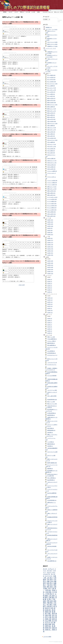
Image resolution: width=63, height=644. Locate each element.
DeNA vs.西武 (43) (51, 167)
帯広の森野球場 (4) (52, 345)
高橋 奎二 (48, 630)
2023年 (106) (50, 226)
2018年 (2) (50, 292)
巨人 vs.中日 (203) (51, 80)
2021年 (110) (50, 269)
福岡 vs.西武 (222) (51, 193)
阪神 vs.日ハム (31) (52, 111)
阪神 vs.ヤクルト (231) (52, 105)
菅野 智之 (48, 626)
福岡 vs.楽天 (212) (51, 195)
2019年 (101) (50, 235)
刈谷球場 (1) (50, 446)
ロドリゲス (49, 576)
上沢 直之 (50, 578)
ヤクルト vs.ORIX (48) (52, 181)
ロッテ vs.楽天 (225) (52, 204)
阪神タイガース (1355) (52, 44)
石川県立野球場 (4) (52, 413)
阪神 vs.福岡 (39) (51, 107)
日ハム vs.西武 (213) (52, 208)
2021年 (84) (50, 230)
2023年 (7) (50, 323)
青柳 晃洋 (48, 628)
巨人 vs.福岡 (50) (51, 86)
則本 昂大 (50, 583)
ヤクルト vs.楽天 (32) (52, 185)
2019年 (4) (50, 331)
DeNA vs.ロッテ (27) (52, 161)
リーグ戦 (33, 12)
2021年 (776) (50, 249)
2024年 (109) (50, 263)
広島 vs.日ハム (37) (52, 130)
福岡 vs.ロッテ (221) (52, 187)
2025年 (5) (50, 319)
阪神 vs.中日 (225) (51, 100)
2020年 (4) (50, 329)
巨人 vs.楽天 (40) (51, 96)
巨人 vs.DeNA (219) (52, 82)
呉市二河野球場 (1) (52, 478)
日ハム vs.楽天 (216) (52, 210)
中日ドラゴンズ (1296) (52, 42)
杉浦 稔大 (50, 606)
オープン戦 (28, 12)
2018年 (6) (50, 333)
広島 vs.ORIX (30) (51, 132)
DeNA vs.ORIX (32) (52, 165)
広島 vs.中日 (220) (51, 119)
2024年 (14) (50, 300)
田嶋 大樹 (48, 619)
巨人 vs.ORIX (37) (51, 92)
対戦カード (22, 12)
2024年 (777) (50, 243)
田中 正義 (48, 617)
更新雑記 (5, 12)
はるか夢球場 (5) (51, 351)
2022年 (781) (50, 247)
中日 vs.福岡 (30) (51, 142)
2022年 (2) (50, 286)
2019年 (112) (50, 271)
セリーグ (10, 12)
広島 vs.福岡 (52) (51, 126)
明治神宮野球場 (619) (52, 400)
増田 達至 (50, 587)
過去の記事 (22, 285)
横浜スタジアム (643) (52, 404)
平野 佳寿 (50, 601)
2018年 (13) (50, 313)
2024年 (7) (50, 321)
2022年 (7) (50, 325)
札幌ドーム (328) (51, 337)
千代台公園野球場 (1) (52, 339)
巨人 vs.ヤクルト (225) (52, 84)
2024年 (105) (50, 224)
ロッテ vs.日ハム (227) (52, 197)
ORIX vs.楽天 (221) (52, 214)
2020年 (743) (50, 251)
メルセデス (47, 574)
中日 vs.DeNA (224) (52, 138)
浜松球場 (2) (50, 433)
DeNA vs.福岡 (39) (51, 159)
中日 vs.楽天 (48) (51, 153)
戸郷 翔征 (50, 603)
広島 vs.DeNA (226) (52, 121)
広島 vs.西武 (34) (51, 134)
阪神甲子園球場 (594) (52, 463)
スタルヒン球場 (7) (52, 341)
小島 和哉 (48, 592)
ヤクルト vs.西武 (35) (52, 183)
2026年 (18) (50, 238)
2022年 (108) (50, 267)
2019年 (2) (50, 290)
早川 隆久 (50, 605)
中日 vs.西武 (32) (51, 151)
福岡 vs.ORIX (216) (52, 191)
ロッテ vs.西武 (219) (52, 201)
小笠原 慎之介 (50, 594)
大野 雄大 (48, 590)
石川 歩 (47, 622)
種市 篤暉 (48, 624)
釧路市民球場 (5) (51, 343)
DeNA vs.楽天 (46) (51, 169)
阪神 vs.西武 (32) (51, 115)
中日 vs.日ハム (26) (52, 147)
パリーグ (16, 12)
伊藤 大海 (50, 581)
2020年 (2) (50, 308)
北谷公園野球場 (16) (52, 561)
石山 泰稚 (48, 621)
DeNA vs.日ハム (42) (52, 163)
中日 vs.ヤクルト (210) (52, 140)
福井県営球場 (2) (51, 415)
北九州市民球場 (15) (52, 500)
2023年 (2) (50, 284)
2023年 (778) (50, 245)
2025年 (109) (50, 261)
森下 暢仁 (48, 614)
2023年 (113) (50, 265)
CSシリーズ (51, 12)
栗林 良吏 (48, 612)
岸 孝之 (49, 599)
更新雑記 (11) (49, 27)
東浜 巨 (47, 608)
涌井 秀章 (48, 615)
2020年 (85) (50, 232)
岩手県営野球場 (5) (52, 353)
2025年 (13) (50, 298)
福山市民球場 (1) (51, 480)
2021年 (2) (50, 288)
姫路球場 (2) (50, 469)
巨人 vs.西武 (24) (51, 94)
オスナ (45, 569)
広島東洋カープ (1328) (52, 46)
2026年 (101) (50, 220)
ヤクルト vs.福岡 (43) (52, 171)
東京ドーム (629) (51, 402)
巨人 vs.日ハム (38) (52, 90)
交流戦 (38, 12)
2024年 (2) (50, 282)
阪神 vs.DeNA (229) (52, 103)
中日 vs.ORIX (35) (51, 149)
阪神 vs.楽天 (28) (51, 117)
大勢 (55, 587)
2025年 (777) (50, 240)
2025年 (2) (50, 280)
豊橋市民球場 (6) (51, 444)
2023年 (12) (50, 302)
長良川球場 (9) (51, 428)
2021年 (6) (50, 327)
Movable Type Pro (58, 642)
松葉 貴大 (48, 610)
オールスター (45, 12)
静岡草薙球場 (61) (51, 430)
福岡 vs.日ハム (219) (52, 189)
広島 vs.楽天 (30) (51, 136)
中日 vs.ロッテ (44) (52, 144)
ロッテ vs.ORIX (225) (52, 199)
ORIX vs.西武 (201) (52, 212)
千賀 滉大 (50, 585)
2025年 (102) (50, 222)
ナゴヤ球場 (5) (51, 442)
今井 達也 (50, 580)
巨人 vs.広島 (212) (51, 77)
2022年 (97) (50, 228)
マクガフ (49, 571)
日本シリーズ (57, 12)
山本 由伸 (52, 596)
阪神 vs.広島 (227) (51, 98)
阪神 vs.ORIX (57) (51, 113)
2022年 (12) (50, 304)
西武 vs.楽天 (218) (51, 216)
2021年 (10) (50, 306)
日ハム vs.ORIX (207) (52, 206)
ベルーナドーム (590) (52, 390)
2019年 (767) (50, 253)
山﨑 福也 (52, 597)
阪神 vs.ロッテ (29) (52, 109)
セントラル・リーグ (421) (52, 30)
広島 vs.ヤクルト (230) (52, 124)
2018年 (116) (50, 274)
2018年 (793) (50, 255)
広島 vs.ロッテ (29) (52, 128)
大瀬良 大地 (47, 589)
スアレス (51, 569)
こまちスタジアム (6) (52, 363)
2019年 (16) (50, 310)
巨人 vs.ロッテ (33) (52, 88)
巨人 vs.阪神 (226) (51, 75)
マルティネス (51, 572)
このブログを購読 (47, 637)
